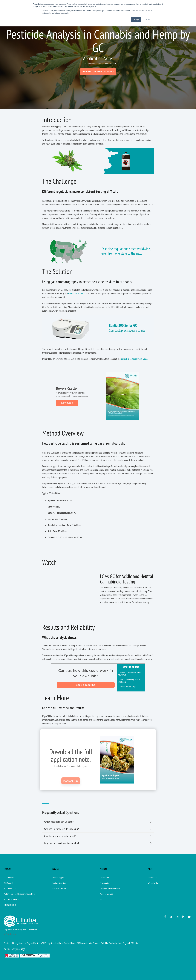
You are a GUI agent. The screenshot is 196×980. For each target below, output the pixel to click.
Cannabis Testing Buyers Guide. (134, 359)
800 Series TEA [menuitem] (10, 888)
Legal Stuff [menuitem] (8, 930)
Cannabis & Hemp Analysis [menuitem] (110, 888)
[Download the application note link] (98, 72)
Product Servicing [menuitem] (59, 883)
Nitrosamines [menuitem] (105, 883)
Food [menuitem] (102, 899)
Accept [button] (136, 19)
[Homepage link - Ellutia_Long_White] (21, 925)
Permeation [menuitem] (105, 877)
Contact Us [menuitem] (152, 877)
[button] (166, 917)
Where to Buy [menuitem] (153, 883)
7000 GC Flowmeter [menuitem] (12, 899)
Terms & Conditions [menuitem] (30, 930)
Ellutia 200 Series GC (77, 294)
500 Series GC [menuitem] (9, 883)
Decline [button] (148, 19)
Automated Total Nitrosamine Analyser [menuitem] (20, 894)
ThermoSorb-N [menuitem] (10, 905)
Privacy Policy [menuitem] (17, 930)
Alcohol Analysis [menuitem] (107, 894)
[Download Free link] (71, 815)
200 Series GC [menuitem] (9, 877)
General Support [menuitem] (58, 877)
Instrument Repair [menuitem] (59, 888)
